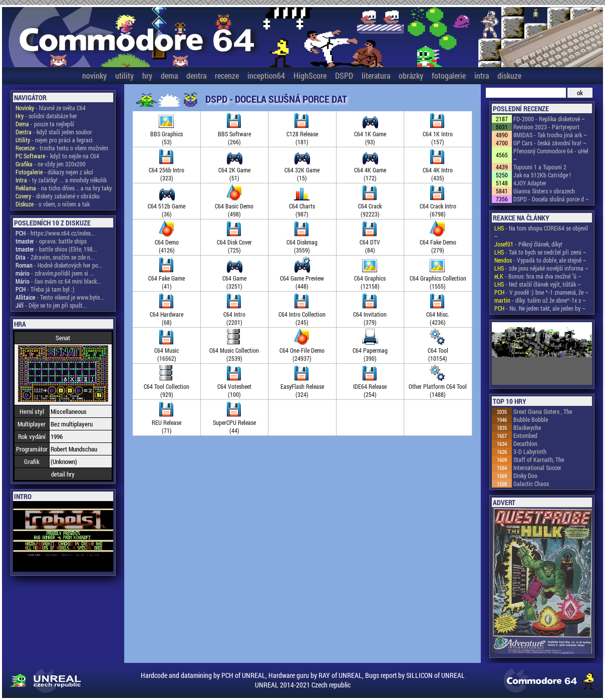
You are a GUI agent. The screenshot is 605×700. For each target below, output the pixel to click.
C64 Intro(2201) (234, 314)
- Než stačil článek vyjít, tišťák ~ (538, 284)
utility (124, 75)
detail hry (63, 474)
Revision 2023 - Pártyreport (546, 127)
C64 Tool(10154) (438, 350)
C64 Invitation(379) (370, 314)
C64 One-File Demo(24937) (302, 350)
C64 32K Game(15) (302, 170)
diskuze (509, 75)
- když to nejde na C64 (57, 156)
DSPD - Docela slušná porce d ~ (551, 199)
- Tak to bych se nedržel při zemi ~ (540, 252)
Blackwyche (527, 427)
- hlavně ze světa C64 (51, 108)
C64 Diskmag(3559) (302, 242)
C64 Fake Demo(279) (438, 242)
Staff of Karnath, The (539, 459)
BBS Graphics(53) (167, 134)
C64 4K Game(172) (370, 170)
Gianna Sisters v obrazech (544, 191)
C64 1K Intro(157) (438, 134)
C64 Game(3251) (234, 278)
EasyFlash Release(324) (302, 386)
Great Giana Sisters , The (543, 411)
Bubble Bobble (531, 419)
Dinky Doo (525, 476)
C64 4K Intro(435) (438, 170)
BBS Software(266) (234, 134)
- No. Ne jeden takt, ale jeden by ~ (540, 308)
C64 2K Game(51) (234, 170)
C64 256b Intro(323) (167, 170)
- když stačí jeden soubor (54, 132)
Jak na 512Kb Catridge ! (542, 175)
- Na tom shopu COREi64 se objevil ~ (541, 232)
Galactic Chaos (531, 484)
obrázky (411, 75)
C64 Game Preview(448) (302, 278)
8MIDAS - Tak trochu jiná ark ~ (550, 135)
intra (482, 75)
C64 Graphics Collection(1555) (438, 278)
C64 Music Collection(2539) (234, 350)
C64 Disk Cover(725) (234, 242)
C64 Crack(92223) (370, 206)
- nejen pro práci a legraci (54, 140)
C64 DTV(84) (370, 242)
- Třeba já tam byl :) (45, 289)
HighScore (310, 75)
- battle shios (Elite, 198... (56, 249)
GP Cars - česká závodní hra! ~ (550, 143)
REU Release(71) (167, 422)
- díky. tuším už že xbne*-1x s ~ (540, 300)
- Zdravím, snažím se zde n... (55, 257)
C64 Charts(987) (302, 206)
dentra (196, 75)
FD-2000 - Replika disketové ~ (549, 119)
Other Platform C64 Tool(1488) (438, 386)
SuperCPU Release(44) (234, 422)
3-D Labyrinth (530, 451)
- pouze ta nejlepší (45, 124)
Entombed (525, 435)
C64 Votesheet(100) (234, 386)
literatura (376, 75)
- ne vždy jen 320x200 (51, 164)
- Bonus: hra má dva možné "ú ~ (538, 276)
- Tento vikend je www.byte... (60, 297)
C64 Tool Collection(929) (167, 386)
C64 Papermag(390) (370, 350)
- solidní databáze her (46, 116)
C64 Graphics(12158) (370, 278)
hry (147, 75)
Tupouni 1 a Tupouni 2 (540, 167)
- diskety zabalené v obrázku (58, 196)
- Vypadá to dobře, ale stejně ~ (540, 260)
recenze (227, 75)
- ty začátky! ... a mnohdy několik (61, 180)
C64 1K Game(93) (370, 134)
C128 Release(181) (302, 134)
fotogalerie (449, 75)
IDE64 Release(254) (370, 386)
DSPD (344, 75)
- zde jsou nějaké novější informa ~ (541, 268)
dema (169, 75)
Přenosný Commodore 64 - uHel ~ (551, 155)
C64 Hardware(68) (167, 314)
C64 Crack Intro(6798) (438, 206)
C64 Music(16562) (167, 350)
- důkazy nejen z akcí (54, 172)
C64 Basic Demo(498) (234, 206)
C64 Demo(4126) (167, 242)
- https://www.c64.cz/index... (55, 233)
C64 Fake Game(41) (167, 278)
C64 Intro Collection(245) (302, 314)
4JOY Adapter (530, 183)
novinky (94, 75)
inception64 (266, 75)
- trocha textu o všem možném (62, 148)
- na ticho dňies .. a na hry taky (64, 188)
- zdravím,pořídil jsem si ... (55, 273)
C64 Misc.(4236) (438, 314)
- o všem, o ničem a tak (53, 204)
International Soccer (537, 468)
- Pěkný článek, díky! (528, 244)
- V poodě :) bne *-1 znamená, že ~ (541, 292)
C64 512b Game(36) (167, 206)
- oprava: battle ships (51, 241)
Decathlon (525, 443)
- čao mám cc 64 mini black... (58, 281)
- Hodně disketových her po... (59, 265)
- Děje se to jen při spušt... (51, 305)
